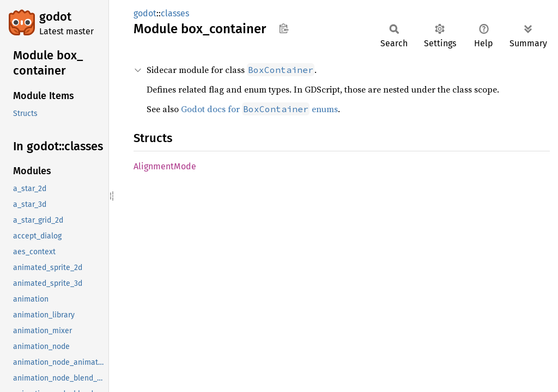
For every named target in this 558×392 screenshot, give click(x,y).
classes (175, 13)
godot (55, 17)
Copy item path (284, 28)
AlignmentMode (165, 166)
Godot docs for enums (259, 109)
